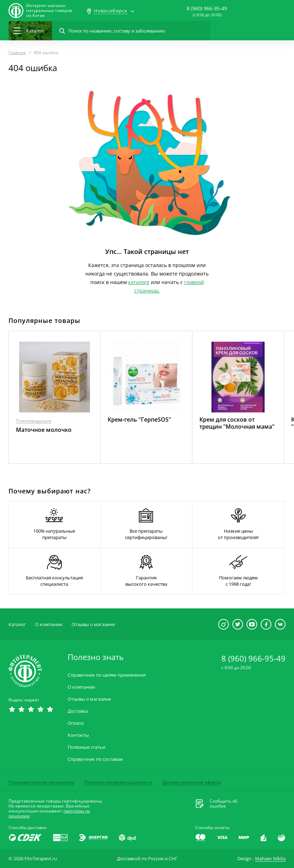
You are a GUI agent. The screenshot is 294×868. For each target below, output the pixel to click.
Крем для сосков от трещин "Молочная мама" (237, 423)
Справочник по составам (95, 759)
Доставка (78, 711)
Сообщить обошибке (224, 804)
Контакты (78, 735)
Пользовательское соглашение (41, 782)
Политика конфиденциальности (118, 782)
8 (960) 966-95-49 (207, 8)
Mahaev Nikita (270, 858)
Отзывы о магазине (93, 624)
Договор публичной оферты (192, 782)
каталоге (139, 282)
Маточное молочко (44, 430)
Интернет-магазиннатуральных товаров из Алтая (49, 11)
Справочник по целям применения (107, 675)
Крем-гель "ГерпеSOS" (139, 419)
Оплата (76, 723)
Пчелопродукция (34, 421)
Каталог (17, 624)
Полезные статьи (86, 747)
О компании (49, 624)
